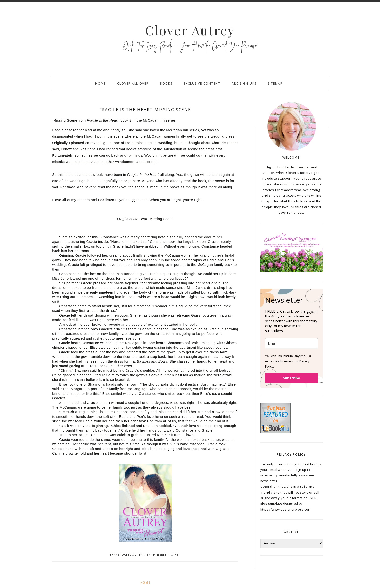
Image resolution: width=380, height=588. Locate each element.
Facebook (128, 555)
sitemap (275, 83)
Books (166, 83)
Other (176, 555)
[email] (292, 343)
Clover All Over (133, 83)
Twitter (145, 555)
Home (100, 83)
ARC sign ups (244, 83)
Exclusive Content (202, 83)
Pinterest (161, 555)
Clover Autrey (190, 30)
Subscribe (292, 378)
